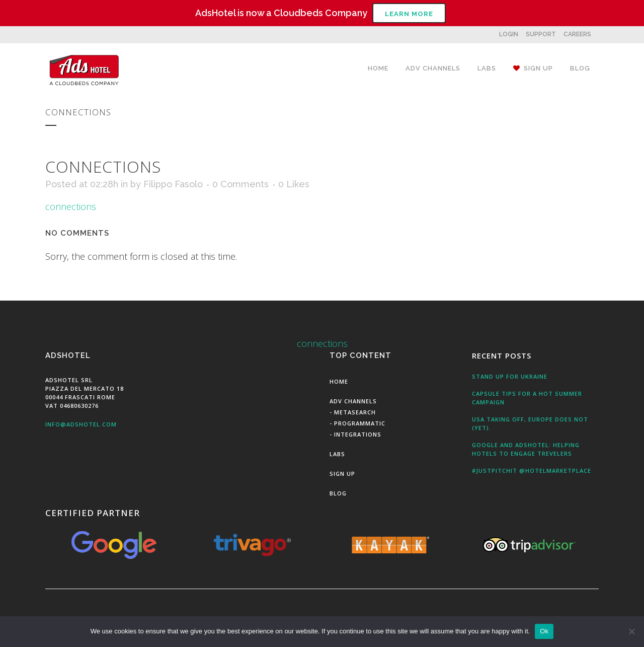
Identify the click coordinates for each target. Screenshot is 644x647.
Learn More (409, 14)
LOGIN (509, 34)
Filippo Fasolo (173, 184)
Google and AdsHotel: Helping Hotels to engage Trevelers (526, 449)
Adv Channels (353, 401)
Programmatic (360, 423)
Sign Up (342, 474)
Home (339, 381)
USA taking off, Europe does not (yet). (530, 423)
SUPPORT (541, 34)
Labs (337, 454)
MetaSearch (355, 412)
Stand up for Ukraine (510, 376)
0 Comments (240, 184)
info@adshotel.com (81, 424)
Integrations (358, 434)
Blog (338, 493)
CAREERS (577, 34)
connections (71, 206)
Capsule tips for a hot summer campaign (527, 398)
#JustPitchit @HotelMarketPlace (532, 471)
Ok (544, 631)
